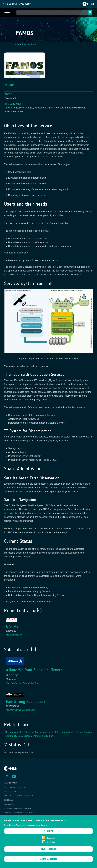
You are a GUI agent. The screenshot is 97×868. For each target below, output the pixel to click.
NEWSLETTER (10, 791)
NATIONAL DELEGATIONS (15, 787)
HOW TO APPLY (11, 783)
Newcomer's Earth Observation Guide (19, 813)
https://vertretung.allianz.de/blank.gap (23, 683)
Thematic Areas (29, 44)
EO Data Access (11, 817)
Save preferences (49, 853)
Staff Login (8, 800)
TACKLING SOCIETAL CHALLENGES (19, 796)
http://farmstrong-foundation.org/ (21, 710)
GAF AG (12, 626)
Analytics (51, 846)
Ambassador (9, 804)
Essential (51, 842)
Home (17, 44)
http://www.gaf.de (14, 635)
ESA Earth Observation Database (17, 808)
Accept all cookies (49, 863)
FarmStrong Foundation (25, 702)
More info (49, 835)
